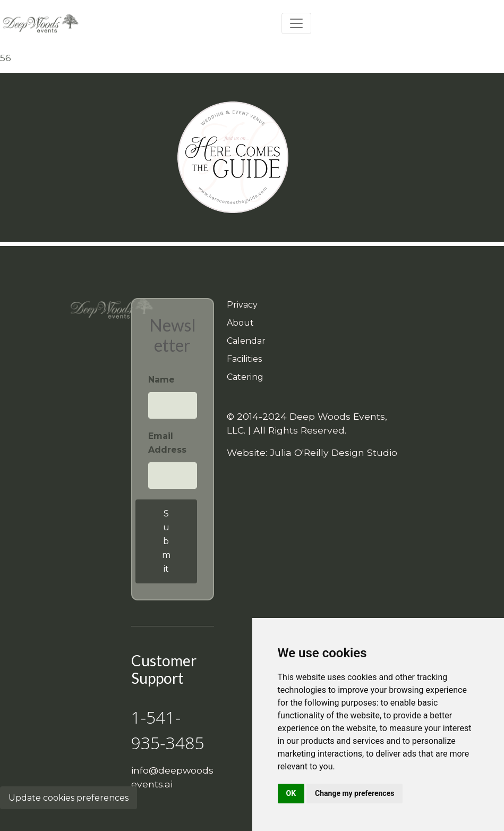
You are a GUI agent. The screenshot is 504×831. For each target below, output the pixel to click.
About (240, 323)
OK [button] (291, 793)
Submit (166, 541)
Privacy (242, 305)
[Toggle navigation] (296, 23)
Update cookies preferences (69, 798)
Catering (245, 377)
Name (161, 380)
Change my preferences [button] (354, 793)
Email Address (167, 443)
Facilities (244, 359)
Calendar (246, 341)
